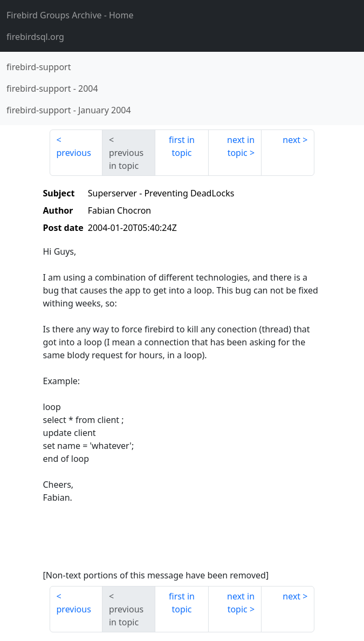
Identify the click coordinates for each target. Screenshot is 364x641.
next (291, 140)
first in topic (182, 146)
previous (74, 153)
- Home (70, 15)
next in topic (241, 146)
